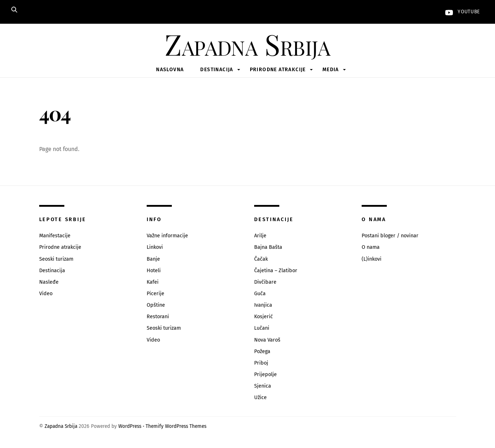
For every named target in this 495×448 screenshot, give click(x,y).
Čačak (261, 259)
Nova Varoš (267, 340)
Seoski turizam (56, 259)
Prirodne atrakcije (278, 70)
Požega (262, 351)
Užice (260, 397)
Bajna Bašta (268, 247)
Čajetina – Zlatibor (276, 271)
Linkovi (155, 247)
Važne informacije (167, 236)
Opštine (156, 305)
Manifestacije (55, 236)
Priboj (261, 363)
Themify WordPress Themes (176, 426)
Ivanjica (263, 305)
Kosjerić (263, 317)
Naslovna (170, 70)
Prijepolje (265, 374)
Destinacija (217, 70)
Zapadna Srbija (61, 426)
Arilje (260, 236)
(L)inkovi (372, 259)
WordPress (130, 426)
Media (331, 70)
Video (46, 294)
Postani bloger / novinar (390, 236)
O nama (371, 247)
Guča (260, 294)
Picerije (155, 294)
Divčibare (265, 282)
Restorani (158, 317)
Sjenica (263, 386)
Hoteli (154, 271)
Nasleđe (49, 282)
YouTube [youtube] (461, 12)
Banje (153, 259)
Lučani (262, 328)
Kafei (153, 282)
